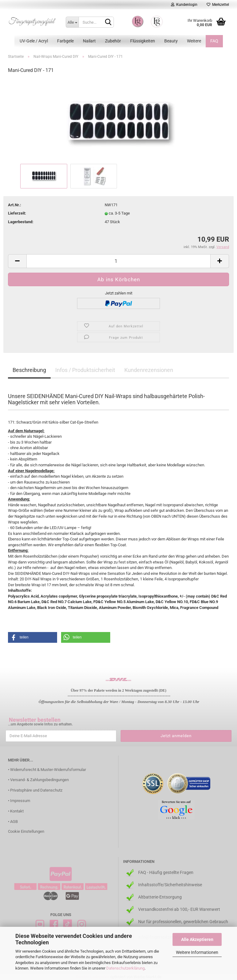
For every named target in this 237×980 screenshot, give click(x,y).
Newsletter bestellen (35, 720)
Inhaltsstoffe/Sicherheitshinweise (170, 885)
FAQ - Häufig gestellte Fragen (166, 872)
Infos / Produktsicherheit (85, 370)
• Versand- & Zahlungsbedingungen (38, 780)
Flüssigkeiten (143, 41)
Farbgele (65, 41)
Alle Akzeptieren (197, 939)
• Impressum (19, 801)
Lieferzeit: (17, 213)
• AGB (13, 822)
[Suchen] (108, 22)
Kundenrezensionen (149, 370)
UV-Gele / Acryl (34, 41)
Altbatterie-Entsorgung (160, 897)
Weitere (194, 41)
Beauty (171, 41)
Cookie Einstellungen (26, 831)
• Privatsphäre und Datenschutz (35, 790)
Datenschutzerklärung (125, 968)
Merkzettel (218, 5)
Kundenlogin (184, 5)
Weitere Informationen (197, 952)
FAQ (214, 41)
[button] (33, 637)
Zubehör (113, 41)
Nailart (89, 41)
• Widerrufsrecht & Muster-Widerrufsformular (47, 770)
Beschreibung (29, 370)
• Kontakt (16, 811)
